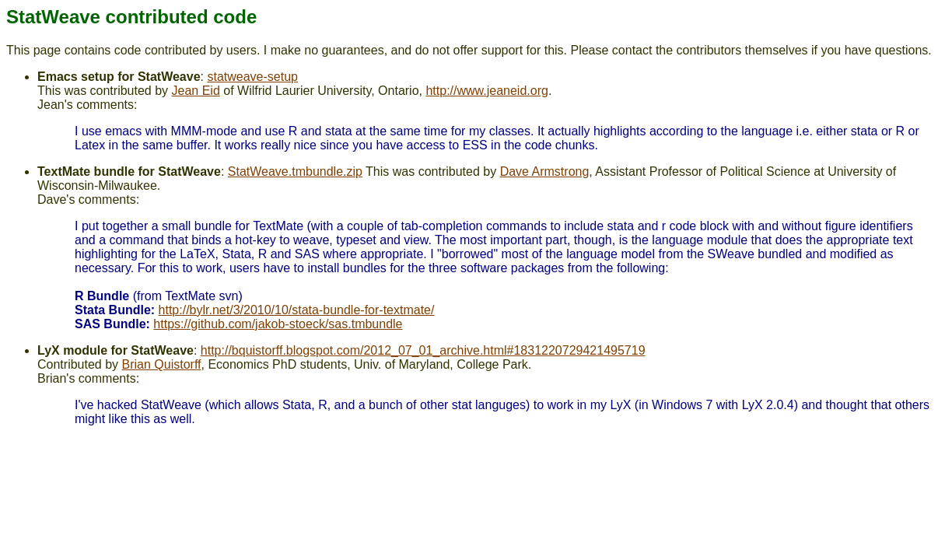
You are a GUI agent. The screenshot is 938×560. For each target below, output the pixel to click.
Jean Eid (196, 91)
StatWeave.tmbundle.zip (295, 171)
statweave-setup (252, 77)
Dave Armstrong (545, 171)
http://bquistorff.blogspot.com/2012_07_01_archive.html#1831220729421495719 (423, 350)
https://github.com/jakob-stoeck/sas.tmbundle (278, 324)
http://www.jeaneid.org (486, 91)
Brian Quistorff (162, 364)
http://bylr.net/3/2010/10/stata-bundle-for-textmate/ (297, 310)
